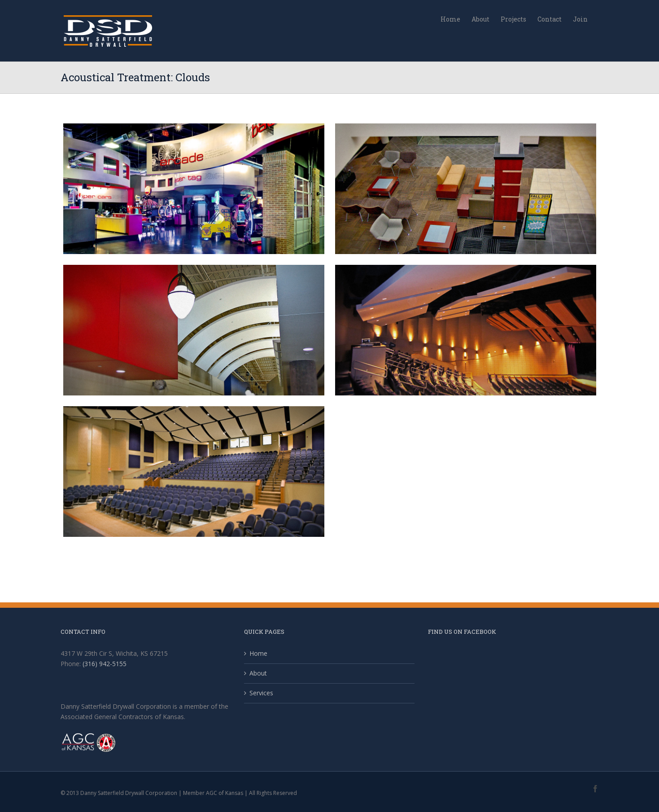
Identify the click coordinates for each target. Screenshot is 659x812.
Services (261, 693)
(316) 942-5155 (105, 664)
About (258, 673)
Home (258, 653)
